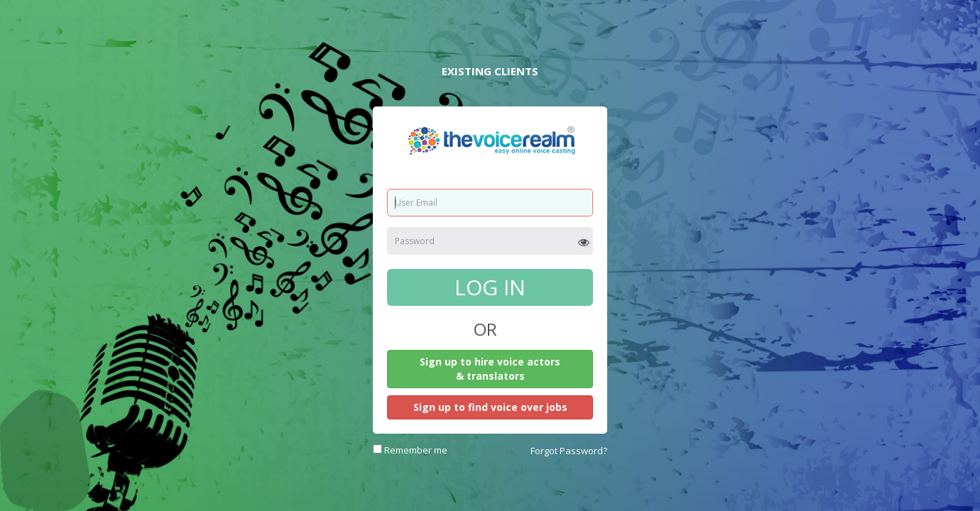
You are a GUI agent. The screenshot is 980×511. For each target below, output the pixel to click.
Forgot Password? (569, 451)
